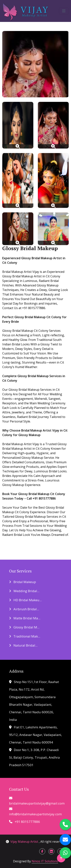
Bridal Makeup (23, 582)
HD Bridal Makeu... (25, 600)
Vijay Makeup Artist (22, 842)
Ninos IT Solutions (45, 861)
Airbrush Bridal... (24, 609)
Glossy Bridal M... (24, 627)
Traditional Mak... (25, 636)
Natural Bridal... (23, 645)
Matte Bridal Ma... (25, 618)
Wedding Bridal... (24, 591)
